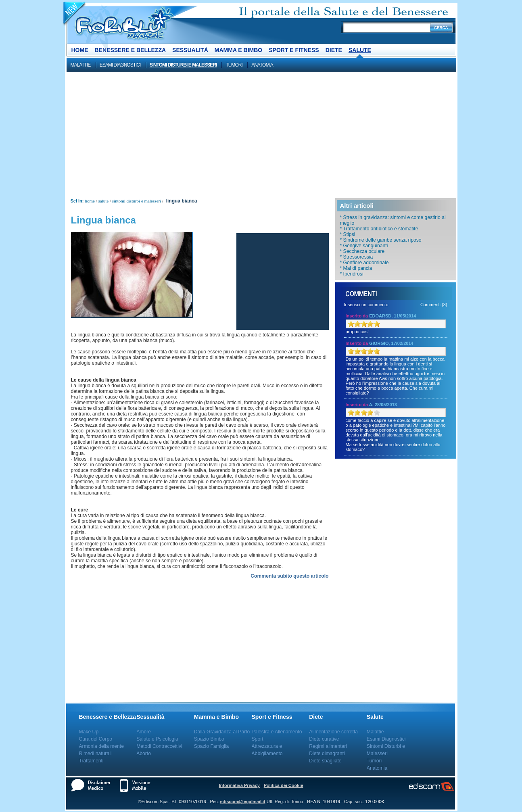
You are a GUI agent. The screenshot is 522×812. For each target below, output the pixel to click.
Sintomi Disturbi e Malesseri (183, 65)
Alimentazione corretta (333, 732)
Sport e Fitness (294, 50)
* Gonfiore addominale (364, 263)
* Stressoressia (357, 257)
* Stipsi (348, 234)
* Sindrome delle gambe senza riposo (381, 240)
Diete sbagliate (325, 761)
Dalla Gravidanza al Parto (222, 732)
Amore (144, 732)
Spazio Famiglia (211, 746)
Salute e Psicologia (157, 739)
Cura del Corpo (96, 739)
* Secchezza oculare (362, 251)
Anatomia (262, 65)
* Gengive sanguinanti (364, 246)
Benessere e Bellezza (130, 50)
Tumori (234, 65)
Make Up (89, 732)
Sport (258, 739)
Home (80, 50)
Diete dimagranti (327, 754)
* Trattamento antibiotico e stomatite (379, 229)
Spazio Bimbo (209, 739)
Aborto (144, 754)
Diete (334, 50)
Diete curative (324, 739)
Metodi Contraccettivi (159, 746)
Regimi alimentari (328, 746)
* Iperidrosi (352, 274)
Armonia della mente (102, 746)
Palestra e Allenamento (277, 732)
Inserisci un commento (366, 305)
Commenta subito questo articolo (289, 576)
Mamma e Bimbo (238, 50)
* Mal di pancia (356, 268)
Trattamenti (91, 761)
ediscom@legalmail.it (243, 802)
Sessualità (190, 50)
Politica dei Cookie (284, 785)
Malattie (81, 65)
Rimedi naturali (95, 754)
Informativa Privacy (239, 785)
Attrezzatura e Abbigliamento (267, 750)
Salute (360, 50)
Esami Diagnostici (120, 65)
